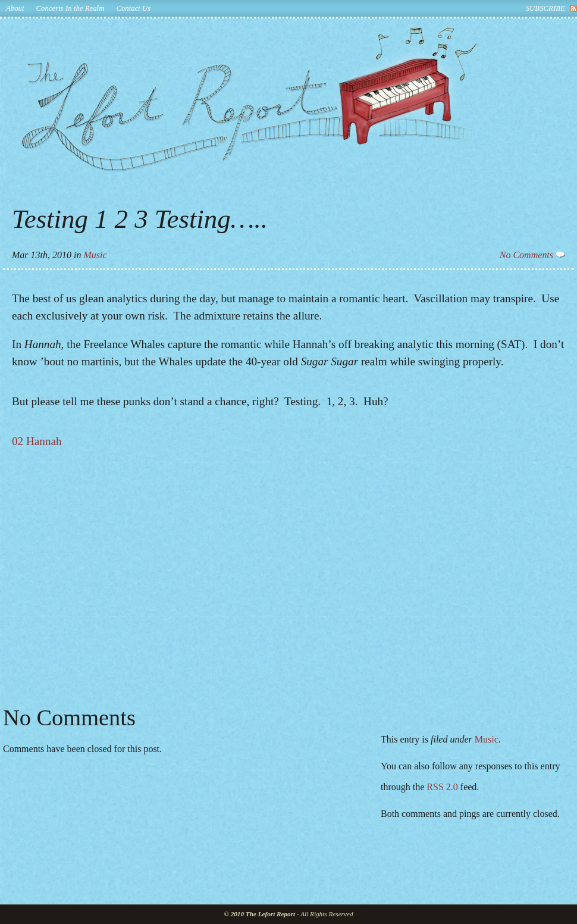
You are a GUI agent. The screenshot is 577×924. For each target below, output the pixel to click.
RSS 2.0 (442, 787)
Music (95, 255)
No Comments (532, 255)
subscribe (545, 8)
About (15, 8)
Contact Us (133, 8)
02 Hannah (37, 441)
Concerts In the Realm (70, 8)
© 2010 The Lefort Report (260, 914)
